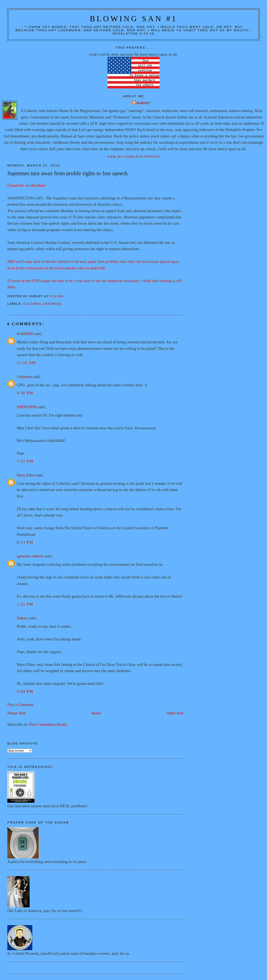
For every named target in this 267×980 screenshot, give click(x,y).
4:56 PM (25, 393)
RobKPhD (25, 334)
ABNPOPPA (27, 407)
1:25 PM (25, 604)
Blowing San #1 (133, 19)
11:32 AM (26, 363)
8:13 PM (25, 542)
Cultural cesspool (43, 304)
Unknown (25, 377)
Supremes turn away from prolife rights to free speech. (68, 173)
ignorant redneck (30, 556)
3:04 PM (25, 691)
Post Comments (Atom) (48, 724)
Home (96, 713)
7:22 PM (25, 461)
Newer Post (16, 713)
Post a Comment (20, 705)
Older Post (175, 713)
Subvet (144, 103)
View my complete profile (133, 157)
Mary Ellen (26, 475)
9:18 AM (56, 296)
